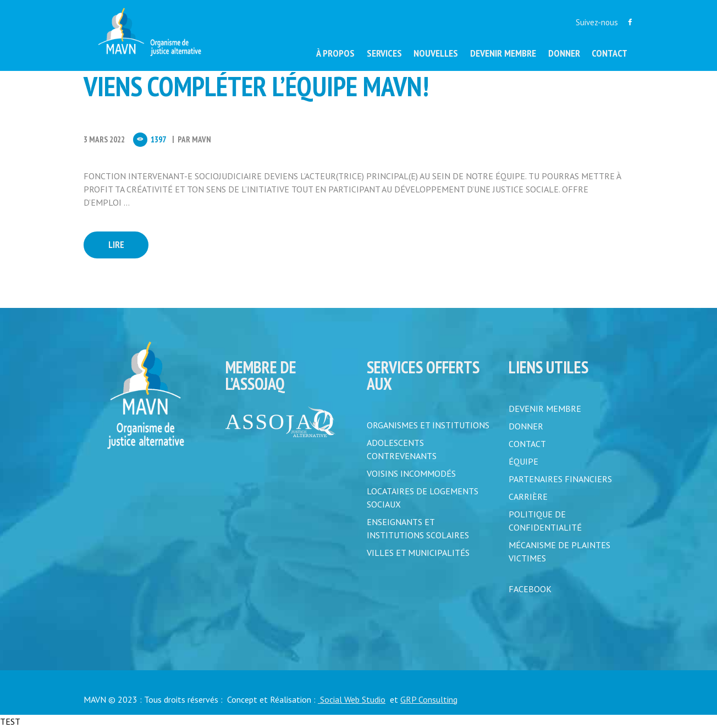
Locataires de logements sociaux (423, 498)
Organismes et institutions (428, 425)
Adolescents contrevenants (402, 449)
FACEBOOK (530, 589)
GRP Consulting (429, 699)
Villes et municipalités (418, 553)
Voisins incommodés (411, 473)
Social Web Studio (352, 699)
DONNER (526, 426)
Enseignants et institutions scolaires (418, 528)
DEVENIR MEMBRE (545, 409)
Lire (116, 245)
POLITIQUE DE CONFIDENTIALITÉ (545, 521)
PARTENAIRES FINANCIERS (560, 479)
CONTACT (527, 444)
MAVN (202, 139)
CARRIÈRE (528, 497)
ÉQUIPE (523, 461)
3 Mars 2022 (104, 139)
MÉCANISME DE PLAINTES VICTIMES (559, 551)
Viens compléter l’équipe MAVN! (256, 86)
